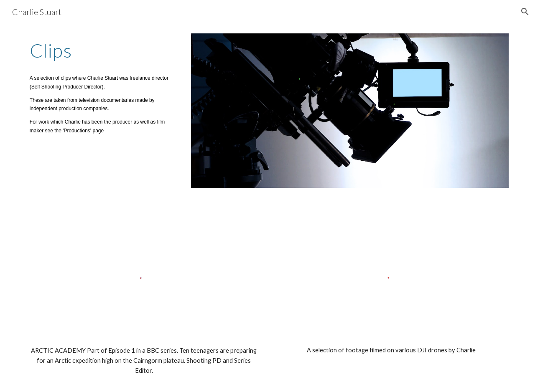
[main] (103, 51)
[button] (525, 12)
